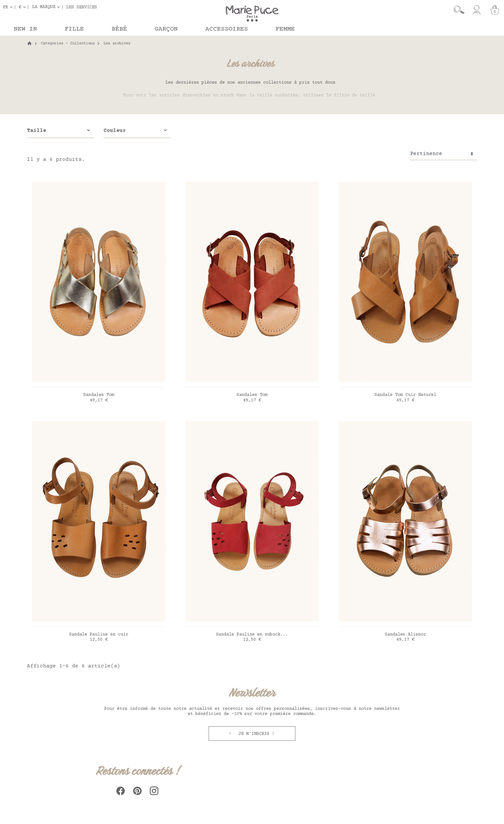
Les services (82, 7)
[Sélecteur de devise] (23, 7)
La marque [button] (44, 7)
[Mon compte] (477, 10)
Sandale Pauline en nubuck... (252, 635)
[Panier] (495, 10)
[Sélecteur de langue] (9, 7)
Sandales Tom (99, 395)
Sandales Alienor (405, 635)
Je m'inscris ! (255, 734)
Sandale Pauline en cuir (99, 635)
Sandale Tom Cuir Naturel (405, 395)
